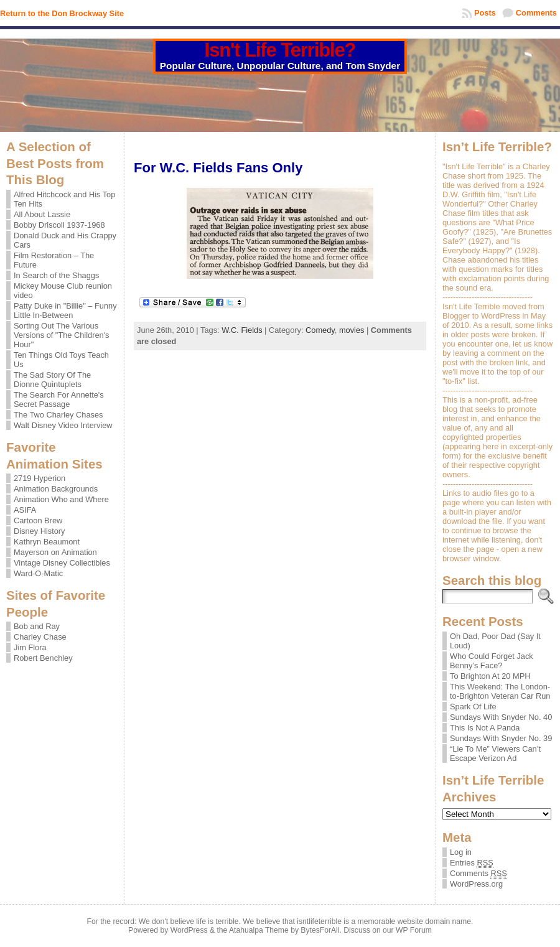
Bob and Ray (37, 626)
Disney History (40, 531)
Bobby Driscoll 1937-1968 (59, 225)
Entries (472, 863)
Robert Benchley (43, 658)
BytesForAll (320, 930)
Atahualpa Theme (259, 930)
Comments (536, 13)
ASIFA (25, 510)
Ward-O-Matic (38, 573)
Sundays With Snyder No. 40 (501, 717)
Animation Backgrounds (56, 489)
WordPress (189, 930)
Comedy (320, 330)
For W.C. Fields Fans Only (218, 168)
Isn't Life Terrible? (280, 50)
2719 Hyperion (40, 478)
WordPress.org (476, 884)
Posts (485, 13)
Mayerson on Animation (55, 552)
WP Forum (414, 930)
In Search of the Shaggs (56, 275)
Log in (461, 852)
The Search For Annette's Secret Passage (59, 399)
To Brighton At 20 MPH (490, 676)
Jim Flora (30, 647)
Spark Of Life (473, 707)
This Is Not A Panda (485, 728)
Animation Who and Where (61, 499)
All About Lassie (42, 214)
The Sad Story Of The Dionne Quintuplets (52, 380)
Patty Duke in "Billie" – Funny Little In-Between (65, 310)
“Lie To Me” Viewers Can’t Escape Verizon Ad (495, 753)
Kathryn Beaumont (47, 542)
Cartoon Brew (38, 520)
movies (352, 330)
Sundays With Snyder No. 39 (501, 738)
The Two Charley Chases (58, 415)
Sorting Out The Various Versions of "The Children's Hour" (62, 335)
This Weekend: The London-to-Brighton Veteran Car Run (500, 691)
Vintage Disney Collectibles (62, 563)
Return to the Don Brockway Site (62, 13)
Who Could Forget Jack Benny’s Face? (492, 661)
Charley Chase (40, 637)
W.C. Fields (242, 330)
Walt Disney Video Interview (63, 425)
